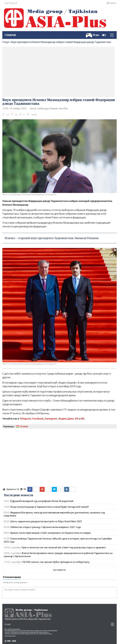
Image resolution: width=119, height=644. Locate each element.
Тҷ (10, 3)
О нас (8, 624)
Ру (6, 3)
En (14, 3)
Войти (111, 3)
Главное (10, 35)
